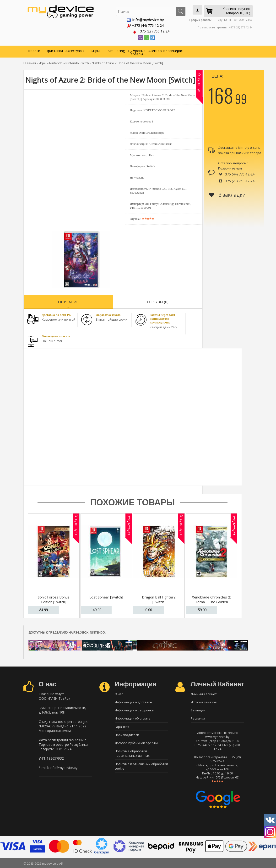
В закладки (227, 194)
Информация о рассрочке (134, 710)
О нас (178, 50)
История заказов (204, 702)
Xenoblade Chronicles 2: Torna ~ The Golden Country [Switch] (211, 601)
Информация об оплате (133, 718)
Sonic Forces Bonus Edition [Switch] (54, 599)
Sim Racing (116, 50)
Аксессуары (75, 50)
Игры (95, 50)
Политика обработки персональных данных (132, 754)
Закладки (198, 710)
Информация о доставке (133, 702)
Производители (127, 735)
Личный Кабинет (204, 693)
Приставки (54, 50)
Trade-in (34, 50)
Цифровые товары (137, 52)
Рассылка (198, 718)
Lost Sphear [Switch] (106, 596)
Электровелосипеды (158, 50)
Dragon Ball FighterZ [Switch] (159, 599)
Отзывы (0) (158, 301)
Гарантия (122, 727)
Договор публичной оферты (136, 743)
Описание (68, 301)
